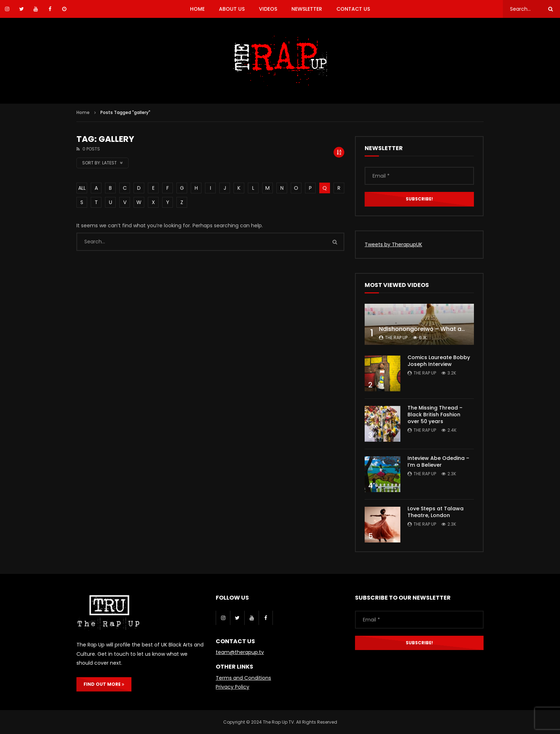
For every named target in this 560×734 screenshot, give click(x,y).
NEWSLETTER (307, 9)
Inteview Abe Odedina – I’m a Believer (438, 462)
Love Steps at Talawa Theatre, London (436, 512)
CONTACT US (353, 9)
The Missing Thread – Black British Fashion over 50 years (435, 415)
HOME (197, 9)
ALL (82, 188)
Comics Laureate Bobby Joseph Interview (439, 361)
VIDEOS (268, 9)
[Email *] (419, 176)
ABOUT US (232, 9)
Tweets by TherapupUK (393, 244)
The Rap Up (396, 338)
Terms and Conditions (243, 678)
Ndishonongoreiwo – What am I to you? (436, 329)
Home (83, 112)
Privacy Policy (232, 687)
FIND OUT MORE (104, 684)
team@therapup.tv (240, 652)
